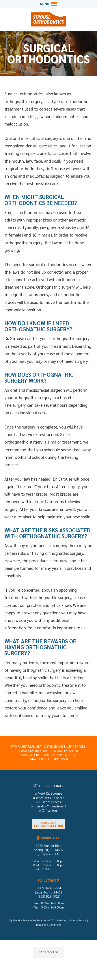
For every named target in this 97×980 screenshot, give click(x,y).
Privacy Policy (78, 920)
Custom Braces (48, 802)
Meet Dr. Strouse (49, 793)
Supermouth (66, 755)
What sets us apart (48, 798)
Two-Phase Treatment (26, 746)
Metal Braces (54, 746)
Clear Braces (75, 746)
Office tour (48, 810)
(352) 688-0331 (49, 854)
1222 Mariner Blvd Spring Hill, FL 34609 (48, 848)
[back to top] (48, 952)
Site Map (61, 920)
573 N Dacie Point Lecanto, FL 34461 (49, 890)
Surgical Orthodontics (38, 755)
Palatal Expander (65, 751)
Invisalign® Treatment (34, 751)
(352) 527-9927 (49, 896)
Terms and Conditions (48, 925)
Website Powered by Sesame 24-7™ (33, 920)
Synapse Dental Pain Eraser (49, 759)
